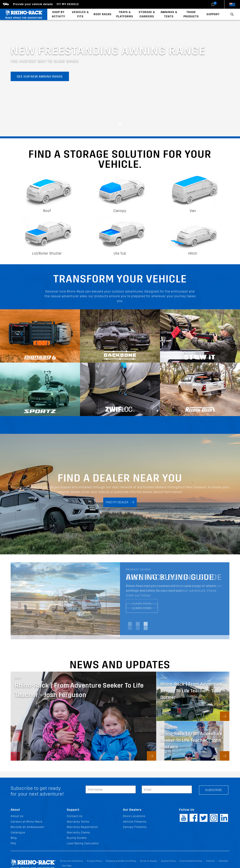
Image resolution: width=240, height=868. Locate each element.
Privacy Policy (94, 861)
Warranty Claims (78, 833)
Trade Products (191, 14)
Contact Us (75, 816)
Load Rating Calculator (83, 843)
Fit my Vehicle (68, 4)
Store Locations (134, 816)
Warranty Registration (82, 827)
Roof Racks (103, 14)
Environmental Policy (191, 861)
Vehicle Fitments (135, 822)
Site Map (67, 866)
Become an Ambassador (28, 827)
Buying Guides (77, 838)
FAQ (13, 843)
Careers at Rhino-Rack (27, 822)
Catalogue (18, 833)
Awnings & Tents (169, 14)
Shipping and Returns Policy (121, 861)
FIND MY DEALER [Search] (120, 502)
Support (213, 14)
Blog (14, 838)
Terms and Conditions (72, 861)
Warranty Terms (78, 822)
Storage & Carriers (147, 14)
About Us (17, 816)
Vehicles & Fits (80, 14)
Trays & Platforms (125, 14)
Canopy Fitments (135, 827)
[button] (120, 124)
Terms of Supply (149, 861)
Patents (211, 861)
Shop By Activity (58, 14)
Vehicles (223, 861)
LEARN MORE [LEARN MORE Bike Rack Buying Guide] (142, 603)
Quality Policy (168, 861)
